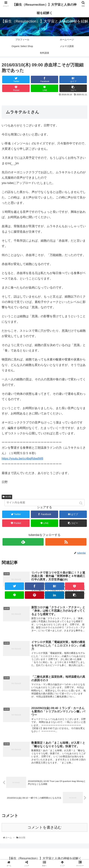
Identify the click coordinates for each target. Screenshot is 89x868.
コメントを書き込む (45, 829)
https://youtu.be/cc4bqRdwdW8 (22, 459)
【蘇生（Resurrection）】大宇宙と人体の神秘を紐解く (44, 9)
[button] (81, 503)
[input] (45, 503)
